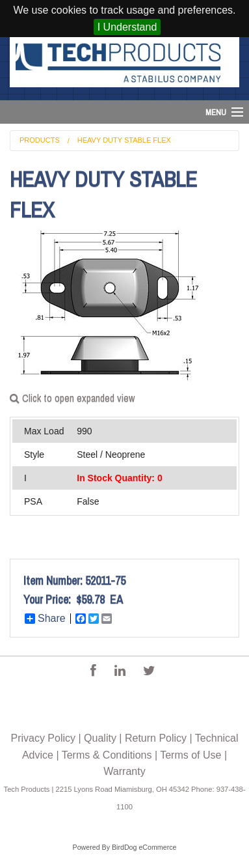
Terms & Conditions (107, 755)
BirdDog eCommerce (144, 847)
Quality (100, 738)
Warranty (124, 771)
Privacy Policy (43, 738)
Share (45, 619)
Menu (216, 112)
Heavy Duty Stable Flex (124, 140)
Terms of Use (190, 755)
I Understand (127, 27)
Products (40, 140)
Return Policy (156, 738)
